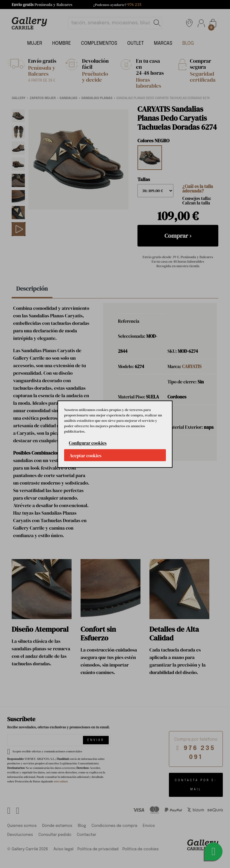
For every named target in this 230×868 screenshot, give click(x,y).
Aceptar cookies (86, 456)
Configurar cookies (88, 443)
